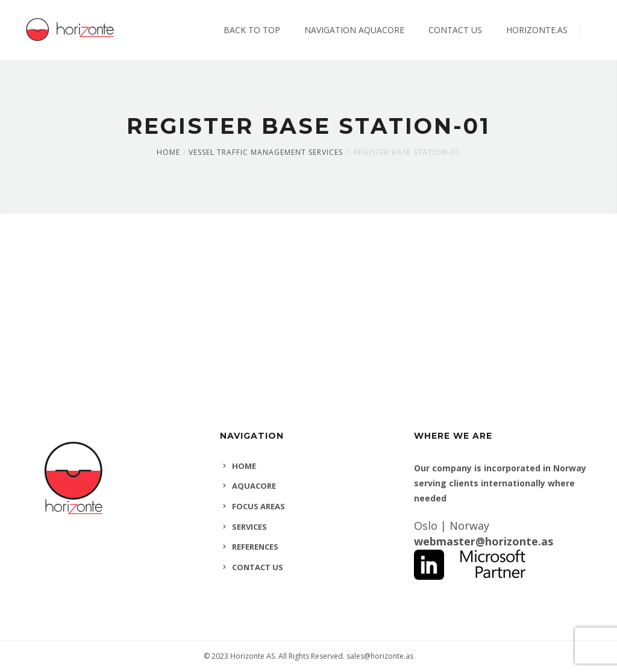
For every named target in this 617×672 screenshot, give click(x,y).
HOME (244, 466)
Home (168, 152)
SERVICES (249, 527)
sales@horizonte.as (380, 656)
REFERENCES (255, 547)
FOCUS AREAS (258, 506)
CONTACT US (258, 567)
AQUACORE (254, 486)
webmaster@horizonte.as (484, 541)
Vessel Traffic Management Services (266, 152)
